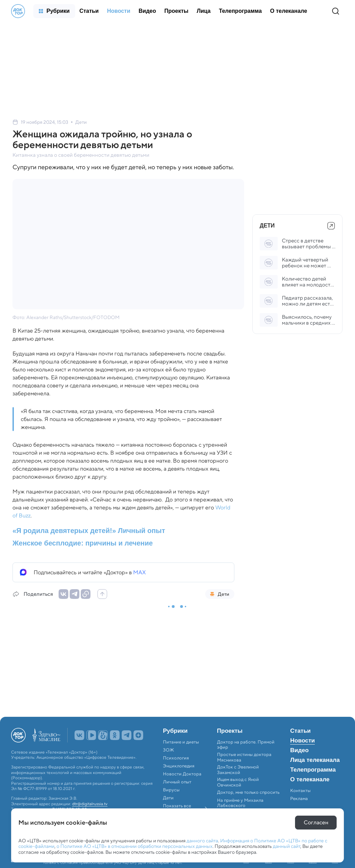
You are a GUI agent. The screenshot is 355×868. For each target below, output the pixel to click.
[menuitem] (54, 11)
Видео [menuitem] (299, 750)
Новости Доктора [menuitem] (182, 774)
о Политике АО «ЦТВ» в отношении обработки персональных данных (135, 846)
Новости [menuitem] (302, 741)
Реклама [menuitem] (299, 799)
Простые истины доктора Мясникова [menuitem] (244, 757)
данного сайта (202, 841)
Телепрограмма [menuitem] (313, 770)
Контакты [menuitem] (300, 791)
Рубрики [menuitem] (175, 731)
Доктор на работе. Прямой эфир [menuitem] (246, 745)
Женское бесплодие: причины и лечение (83, 543)
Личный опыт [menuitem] (177, 782)
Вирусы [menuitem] (171, 790)
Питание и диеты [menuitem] (181, 742)
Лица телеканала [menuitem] (315, 760)
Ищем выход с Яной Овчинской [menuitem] (238, 782)
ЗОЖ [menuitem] (168, 750)
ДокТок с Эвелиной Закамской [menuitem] (238, 770)
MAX (140, 572)
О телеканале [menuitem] (310, 780)
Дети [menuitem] (169, 798)
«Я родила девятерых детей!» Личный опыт (89, 531)
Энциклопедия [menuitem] (179, 766)
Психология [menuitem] (176, 758)
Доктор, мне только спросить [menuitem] (248, 792)
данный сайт (287, 846)
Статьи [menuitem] (300, 731)
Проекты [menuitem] (230, 731)
